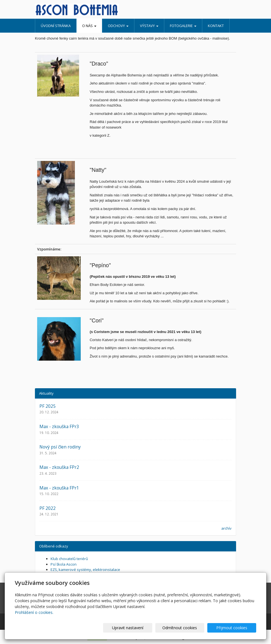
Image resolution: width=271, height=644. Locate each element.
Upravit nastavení (143, 628)
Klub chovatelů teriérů (69, 559)
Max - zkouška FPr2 (59, 467)
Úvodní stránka (56, 26)
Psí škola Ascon (64, 564)
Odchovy (118, 26)
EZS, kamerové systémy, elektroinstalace (85, 570)
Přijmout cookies (235, 628)
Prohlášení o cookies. (34, 612)
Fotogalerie (183, 26)
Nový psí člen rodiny (60, 447)
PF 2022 (47, 508)
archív (226, 528)
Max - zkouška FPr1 (59, 488)
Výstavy (149, 26)
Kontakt (216, 26)
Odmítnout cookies (189, 628)
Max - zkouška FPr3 (59, 426)
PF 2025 (47, 406)
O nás (89, 26)
